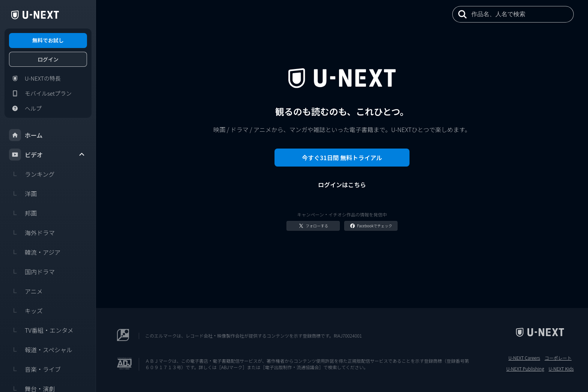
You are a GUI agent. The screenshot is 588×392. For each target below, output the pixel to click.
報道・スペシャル (41, 350)
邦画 (23, 213)
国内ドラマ (32, 272)
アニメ (26, 291)
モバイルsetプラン (40, 93)
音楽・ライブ (35, 369)
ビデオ (47, 155)
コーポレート (558, 358)
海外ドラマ (32, 233)
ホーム (26, 135)
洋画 (23, 194)
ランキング (32, 174)
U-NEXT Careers (524, 358)
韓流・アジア (35, 252)
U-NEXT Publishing (525, 369)
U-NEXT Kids (561, 369)
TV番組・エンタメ (41, 330)
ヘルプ (25, 108)
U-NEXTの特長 (35, 78)
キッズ (26, 311)
